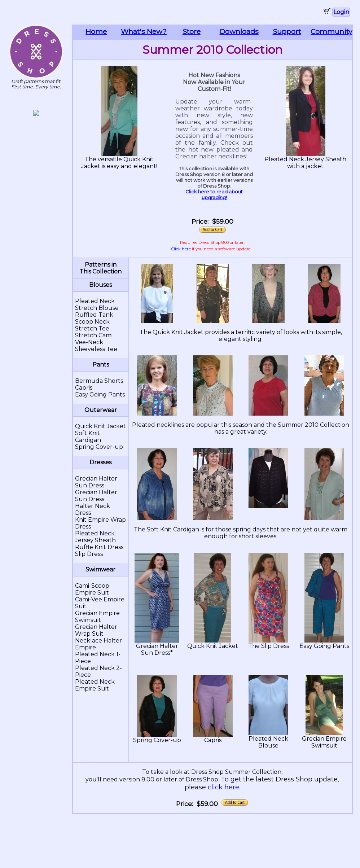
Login (341, 12)
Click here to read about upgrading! (214, 194)
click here (223, 787)
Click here (181, 249)
